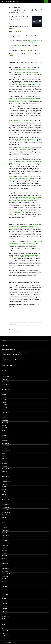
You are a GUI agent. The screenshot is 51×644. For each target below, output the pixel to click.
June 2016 (4, 489)
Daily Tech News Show (14, 7)
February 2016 (5, 499)
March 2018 (5, 435)
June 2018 (4, 428)
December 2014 (6, 535)
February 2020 (5, 377)
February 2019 (5, 407)
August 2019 (5, 392)
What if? (11, 289)
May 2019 (4, 400)
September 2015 (6, 512)
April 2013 (4, 586)
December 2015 (6, 505)
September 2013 (6, 574)
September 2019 (6, 389)
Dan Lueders (18, 45)
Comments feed (6, 633)
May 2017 (4, 461)
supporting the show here (33, 40)
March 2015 (5, 528)
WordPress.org (6, 636)
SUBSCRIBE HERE (17, 32)
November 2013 (6, 569)
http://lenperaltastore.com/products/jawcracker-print (26, 69)
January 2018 (5, 441)
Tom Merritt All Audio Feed (10, 2)
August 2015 (5, 515)
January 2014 (5, 563)
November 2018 (6, 415)
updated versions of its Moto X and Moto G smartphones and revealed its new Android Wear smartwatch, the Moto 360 (24, 100)
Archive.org (11, 28)
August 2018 (5, 423)
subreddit (11, 55)
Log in (3, 628)
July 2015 (4, 517)
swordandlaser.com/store (30, 276)
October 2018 (5, 418)
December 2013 (6, 566)
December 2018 (6, 412)
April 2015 (4, 525)
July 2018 (4, 425)
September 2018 (6, 420)
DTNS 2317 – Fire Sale (25, 330)
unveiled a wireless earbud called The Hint (28, 139)
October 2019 (5, 387)
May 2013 (4, 584)
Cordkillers (5, 601)
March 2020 (5, 374)
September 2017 (6, 451)
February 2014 (5, 561)
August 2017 (5, 453)
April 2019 (4, 402)
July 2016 (4, 487)
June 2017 (4, 459)
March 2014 (5, 558)
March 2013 (5, 589)
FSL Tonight (5, 611)
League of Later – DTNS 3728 (9, 357)
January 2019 (5, 410)
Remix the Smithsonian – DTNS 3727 (10, 360)
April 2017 (4, 464)
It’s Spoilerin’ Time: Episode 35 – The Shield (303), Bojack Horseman (25, 325)
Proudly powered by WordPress (8, 642)
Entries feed (5, 631)
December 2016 (6, 474)
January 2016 (5, 502)
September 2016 (6, 482)
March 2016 (5, 497)
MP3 (10, 23)
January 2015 (5, 533)
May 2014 (4, 553)
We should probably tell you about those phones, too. (22, 120)
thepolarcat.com (28, 50)
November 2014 (6, 538)
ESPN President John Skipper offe (26, 161)
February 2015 (5, 530)
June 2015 (4, 520)
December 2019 (6, 382)
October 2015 (5, 510)
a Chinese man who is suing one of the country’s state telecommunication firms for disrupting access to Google (25, 226)
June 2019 (4, 397)
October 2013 (5, 571)
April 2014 (4, 556)
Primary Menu (49, 2)
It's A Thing (5, 614)
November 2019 (6, 384)
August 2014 (5, 546)
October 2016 (5, 479)
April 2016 (4, 494)
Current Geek (5, 603)
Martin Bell (38, 45)
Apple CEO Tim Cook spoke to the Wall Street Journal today (23, 73)
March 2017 (5, 466)
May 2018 (4, 430)
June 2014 (4, 551)
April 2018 (4, 433)
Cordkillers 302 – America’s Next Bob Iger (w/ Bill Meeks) (15, 352)
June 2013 (4, 581)
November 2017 (6, 446)
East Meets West (6, 609)
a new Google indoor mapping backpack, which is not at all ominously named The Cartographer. (25, 243)
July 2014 (4, 548)
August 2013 (5, 576)
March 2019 (5, 405)
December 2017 (6, 443)
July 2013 (4, 579)
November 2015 (6, 507)
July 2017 (4, 456)
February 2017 (5, 469)
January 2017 (5, 471)
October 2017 (5, 448)
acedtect (22, 13)
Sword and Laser (6, 616)
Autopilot (4, 598)
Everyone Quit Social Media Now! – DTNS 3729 (13, 355)
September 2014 (6, 543)
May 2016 (4, 492)
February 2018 (5, 438)
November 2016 (6, 476)
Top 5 (3, 619)
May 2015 (4, 522)
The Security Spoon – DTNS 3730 (10, 349)
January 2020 (5, 379)
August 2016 (5, 484)
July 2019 (4, 395)
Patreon (27, 42)
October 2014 (5, 540)
